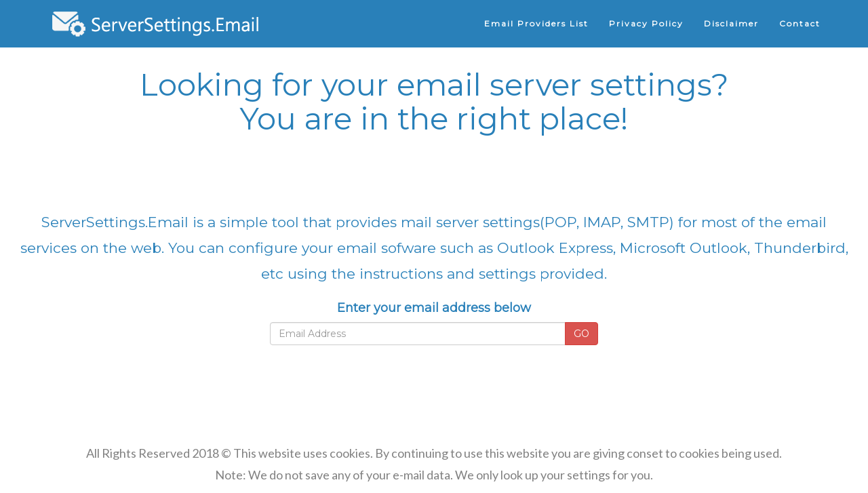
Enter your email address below (434, 308)
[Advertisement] (434, 172)
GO (581, 334)
